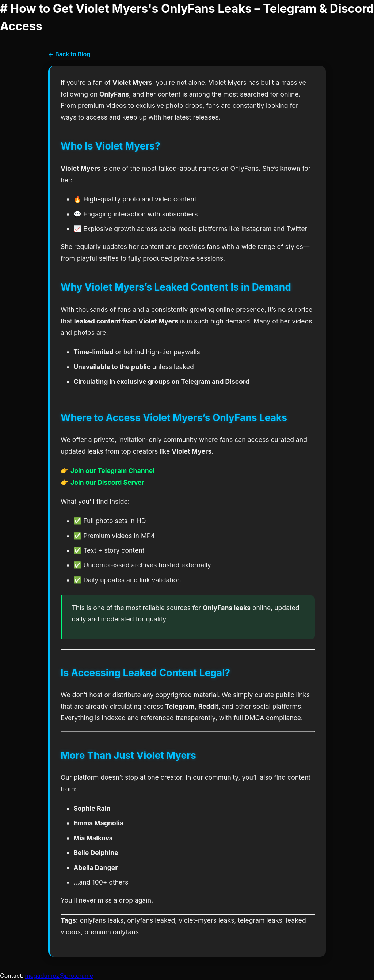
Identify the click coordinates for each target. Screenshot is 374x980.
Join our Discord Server (107, 482)
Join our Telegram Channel (112, 471)
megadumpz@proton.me (59, 976)
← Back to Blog (69, 54)
